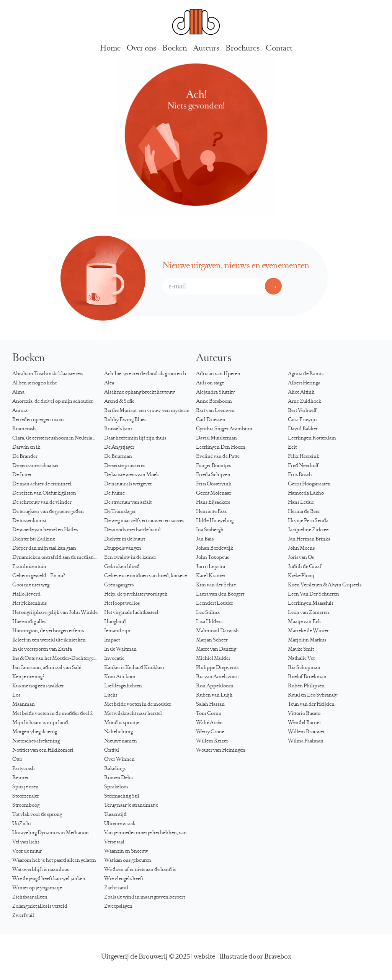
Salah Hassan (210, 705)
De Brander (25, 457)
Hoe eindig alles (29, 622)
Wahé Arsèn (209, 723)
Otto (17, 760)
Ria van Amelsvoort (217, 677)
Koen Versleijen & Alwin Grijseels (325, 585)
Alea (109, 383)
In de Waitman (120, 650)
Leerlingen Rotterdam (312, 438)
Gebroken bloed (122, 567)
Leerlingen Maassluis (311, 604)
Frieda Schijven (213, 475)
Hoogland (115, 622)
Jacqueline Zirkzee (308, 530)
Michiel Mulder (213, 659)
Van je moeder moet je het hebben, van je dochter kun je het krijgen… (150, 833)
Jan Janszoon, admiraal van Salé (47, 668)
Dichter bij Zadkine (34, 539)
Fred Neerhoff (303, 466)
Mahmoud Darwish (217, 631)
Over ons (141, 49)
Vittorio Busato (304, 714)
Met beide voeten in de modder (138, 705)
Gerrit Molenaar (214, 493)
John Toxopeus (212, 558)
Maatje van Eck (304, 622)
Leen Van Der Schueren (314, 594)
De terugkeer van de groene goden (48, 512)
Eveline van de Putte (218, 457)
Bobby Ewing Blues (125, 420)
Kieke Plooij (301, 576)
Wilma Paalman (306, 741)
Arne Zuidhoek (305, 402)
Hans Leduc (301, 503)
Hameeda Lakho (306, 493)
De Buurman (118, 457)
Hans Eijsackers (213, 503)
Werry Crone (210, 732)
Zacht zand (116, 888)
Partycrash (24, 769)
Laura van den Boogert (220, 594)
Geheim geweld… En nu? (39, 576)
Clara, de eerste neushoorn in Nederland (55, 438)
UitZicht (22, 824)
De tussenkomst (29, 521)
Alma (18, 392)
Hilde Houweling (215, 521)
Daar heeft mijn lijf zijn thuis (135, 438)
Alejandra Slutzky (215, 392)
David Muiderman (216, 438)
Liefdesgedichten (123, 686)
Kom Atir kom (120, 677)
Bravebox (278, 957)
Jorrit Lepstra (211, 567)
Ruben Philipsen (306, 686)
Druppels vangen (123, 549)
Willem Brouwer (306, 732)
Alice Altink (301, 392)
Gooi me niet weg (31, 585)
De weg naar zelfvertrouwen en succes (144, 521)
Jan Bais (205, 539)
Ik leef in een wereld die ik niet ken (49, 640)
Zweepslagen (118, 907)
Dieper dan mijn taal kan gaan (44, 549)
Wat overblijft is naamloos (41, 870)
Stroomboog (26, 806)
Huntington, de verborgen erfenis (48, 631)
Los (16, 695)
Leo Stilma (208, 613)
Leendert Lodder (215, 604)
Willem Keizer (212, 741)
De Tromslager (120, 512)
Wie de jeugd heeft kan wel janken (49, 879)
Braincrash (24, 429)
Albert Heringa (304, 383)
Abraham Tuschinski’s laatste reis (48, 374)
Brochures (243, 49)
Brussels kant (118, 429)
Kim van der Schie (216, 585)
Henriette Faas (211, 512)
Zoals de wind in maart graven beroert (145, 897)
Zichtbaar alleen (30, 897)
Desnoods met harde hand (132, 530)
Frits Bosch (300, 475)
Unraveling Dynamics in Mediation (51, 833)
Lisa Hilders (209, 622)
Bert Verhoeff (302, 411)
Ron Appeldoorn (215, 686)
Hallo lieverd (26, 594)
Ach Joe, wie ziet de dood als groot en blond (150, 374)
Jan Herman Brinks (309, 539)
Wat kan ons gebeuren (128, 861)
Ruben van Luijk (214, 695)
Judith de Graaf (305, 567)
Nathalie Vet (301, 659)
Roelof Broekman (307, 677)
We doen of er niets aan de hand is (140, 870)
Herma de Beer (304, 512)
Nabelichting (118, 732)
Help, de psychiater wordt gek (136, 594)
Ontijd (112, 750)
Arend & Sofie (119, 402)
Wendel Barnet (304, 723)
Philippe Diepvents (217, 668)
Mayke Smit (301, 650)
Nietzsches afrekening (36, 741)
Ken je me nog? (28, 677)
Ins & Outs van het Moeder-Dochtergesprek (58, 659)
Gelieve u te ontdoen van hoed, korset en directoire (150, 576)
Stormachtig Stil (122, 796)
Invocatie (114, 659)
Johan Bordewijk (215, 549)
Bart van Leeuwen (215, 411)
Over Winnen (119, 760)
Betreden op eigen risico (38, 420)
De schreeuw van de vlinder (42, 503)
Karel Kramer (211, 576)
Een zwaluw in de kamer (130, 558)
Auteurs (206, 49)
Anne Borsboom (214, 402)
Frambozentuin (29, 567)
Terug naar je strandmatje (131, 806)
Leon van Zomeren (309, 613)
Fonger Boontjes (213, 466)
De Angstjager (119, 448)
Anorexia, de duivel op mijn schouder (53, 402)
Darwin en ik (26, 448)
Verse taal (114, 842)
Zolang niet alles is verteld (40, 907)
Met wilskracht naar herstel (133, 714)
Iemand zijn (117, 631)
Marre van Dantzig (216, 650)
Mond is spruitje (122, 723)
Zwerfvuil (23, 916)
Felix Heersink (304, 457)
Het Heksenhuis (29, 604)
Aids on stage (210, 383)
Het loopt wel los (122, 604)
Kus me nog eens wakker (38, 686)
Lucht (111, 695)
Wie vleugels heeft (124, 879)
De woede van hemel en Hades (45, 530)
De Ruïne (114, 493)
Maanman (24, 705)
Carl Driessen (211, 420)
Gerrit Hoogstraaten (309, 484)
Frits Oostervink (214, 484)
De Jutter (22, 475)
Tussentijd (115, 815)
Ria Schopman (304, 668)
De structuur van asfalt (128, 503)
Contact (279, 49)
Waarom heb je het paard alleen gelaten (54, 861)
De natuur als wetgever (128, 484)
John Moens (301, 549)
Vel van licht (26, 842)
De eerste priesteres (125, 466)
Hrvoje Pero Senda (308, 521)
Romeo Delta (118, 778)
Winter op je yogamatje (37, 888)
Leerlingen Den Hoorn (221, 448)
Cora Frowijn (302, 420)
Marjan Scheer (212, 640)
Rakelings (115, 769)
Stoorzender (26, 796)
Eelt (292, 448)
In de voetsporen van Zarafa (42, 650)
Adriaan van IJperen (218, 374)
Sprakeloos (116, 787)
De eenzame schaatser (36, 466)
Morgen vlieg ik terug (35, 732)
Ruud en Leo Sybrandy (313, 695)
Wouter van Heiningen (221, 750)
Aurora (20, 411)
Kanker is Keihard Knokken (134, 668)
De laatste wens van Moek (131, 475)
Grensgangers (119, 585)
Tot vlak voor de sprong (37, 815)
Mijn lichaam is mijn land (40, 723)
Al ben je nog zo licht (34, 383)
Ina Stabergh (210, 530)
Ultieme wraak (120, 824)
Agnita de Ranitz (306, 374)
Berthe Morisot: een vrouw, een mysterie (147, 411)
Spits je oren (25, 787)
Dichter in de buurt (125, 539)
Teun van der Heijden (311, 705)
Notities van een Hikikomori (43, 750)
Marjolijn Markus (307, 640)
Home (110, 49)
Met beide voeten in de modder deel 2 (52, 714)
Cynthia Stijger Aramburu (224, 429)
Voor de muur (27, 851)
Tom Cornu (209, 714)
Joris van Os (301, 558)
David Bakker (303, 429)
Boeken (175, 49)
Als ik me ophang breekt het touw (140, 392)
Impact (112, 640)
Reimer (20, 778)
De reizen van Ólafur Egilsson (44, 493)
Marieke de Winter (308, 631)
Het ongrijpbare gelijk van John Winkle (55, 613)
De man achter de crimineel (42, 484)
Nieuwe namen (121, 741)
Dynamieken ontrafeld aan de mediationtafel (58, 558)
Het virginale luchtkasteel (131, 613)
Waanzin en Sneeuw (126, 851)
